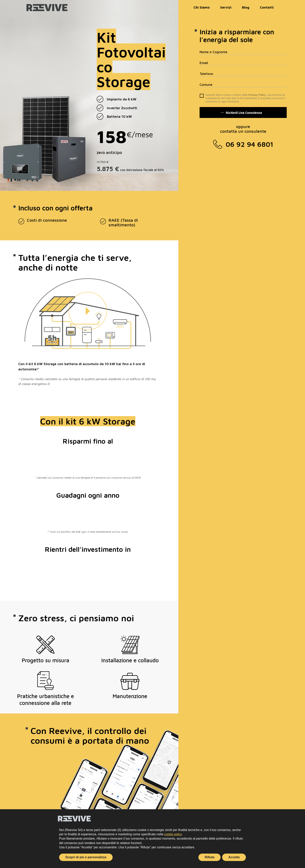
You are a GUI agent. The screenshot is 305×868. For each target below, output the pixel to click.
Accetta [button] (234, 857)
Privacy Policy (257, 95)
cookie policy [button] (173, 834)
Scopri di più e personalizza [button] (86, 857)
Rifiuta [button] (209, 857)
